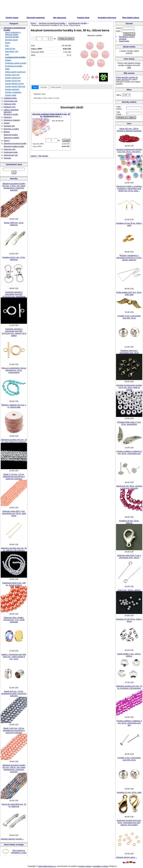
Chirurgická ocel (10, 101)
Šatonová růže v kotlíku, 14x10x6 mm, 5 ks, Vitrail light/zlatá (14, 620)
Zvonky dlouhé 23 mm (14, 83)
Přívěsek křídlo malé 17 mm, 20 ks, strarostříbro (129, 423)
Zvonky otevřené (12, 89)
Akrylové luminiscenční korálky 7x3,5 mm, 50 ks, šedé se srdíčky (129, 387)
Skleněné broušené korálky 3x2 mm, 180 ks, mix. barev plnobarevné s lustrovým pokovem (14, 768)
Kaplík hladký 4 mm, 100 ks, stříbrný (129, 655)
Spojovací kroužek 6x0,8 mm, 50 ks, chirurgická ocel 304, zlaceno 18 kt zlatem (129, 823)
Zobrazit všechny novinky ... (12, 839)
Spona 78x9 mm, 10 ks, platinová (14, 224)
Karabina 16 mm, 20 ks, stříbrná (129, 522)
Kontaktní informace (107, 18)
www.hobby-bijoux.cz (47, 866)
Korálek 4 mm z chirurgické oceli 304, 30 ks (129, 317)
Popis (35, 87)
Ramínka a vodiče (11, 129)
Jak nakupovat (59, 18)
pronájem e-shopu (101, 866)
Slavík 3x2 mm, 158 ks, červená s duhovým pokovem (129, 130)
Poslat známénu (56, 87)
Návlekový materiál (12, 120)
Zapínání (7, 158)
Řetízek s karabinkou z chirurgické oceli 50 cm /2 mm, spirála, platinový (129, 258)
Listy (7, 54)
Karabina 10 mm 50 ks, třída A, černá (129, 620)
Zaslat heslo (124, 41)
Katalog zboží (83, 18)
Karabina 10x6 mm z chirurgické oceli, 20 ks (129, 352)
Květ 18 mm (10, 48)
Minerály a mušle (11, 114)
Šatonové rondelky (12, 138)
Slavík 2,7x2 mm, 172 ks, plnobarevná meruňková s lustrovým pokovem (14, 477)
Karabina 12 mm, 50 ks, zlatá (129, 792)
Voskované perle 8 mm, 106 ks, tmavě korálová (14, 584)
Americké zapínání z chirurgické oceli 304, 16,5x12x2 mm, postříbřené (14, 294)
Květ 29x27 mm (12, 51)
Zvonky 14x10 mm (13, 78)
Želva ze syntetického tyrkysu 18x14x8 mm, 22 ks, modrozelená (14, 370)
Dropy (8, 43)
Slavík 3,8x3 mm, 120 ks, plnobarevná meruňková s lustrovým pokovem (14, 730)
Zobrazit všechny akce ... (127, 857)
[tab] (35, 87)
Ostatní (8, 60)
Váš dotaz (44, 87)
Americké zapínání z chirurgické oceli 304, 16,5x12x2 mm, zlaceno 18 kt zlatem (14, 332)
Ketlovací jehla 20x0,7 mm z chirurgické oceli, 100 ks (129, 556)
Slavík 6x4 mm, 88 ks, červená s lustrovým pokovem (129, 487)
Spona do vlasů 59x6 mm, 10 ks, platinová (14, 805)
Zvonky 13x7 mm (12, 75)
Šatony (7, 141)
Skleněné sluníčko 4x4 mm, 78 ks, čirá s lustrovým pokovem (14, 441)
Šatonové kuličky (11, 135)
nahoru (34, 156)
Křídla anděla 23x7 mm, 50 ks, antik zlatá (129, 293)
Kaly (7, 46)
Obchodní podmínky (36, 18)
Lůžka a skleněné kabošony (11, 111)
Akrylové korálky (12, 37)
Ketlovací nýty (10, 107)
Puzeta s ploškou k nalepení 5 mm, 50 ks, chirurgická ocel (129, 452)
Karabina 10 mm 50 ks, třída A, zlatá (129, 224)
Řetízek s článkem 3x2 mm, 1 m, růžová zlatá (14, 406)
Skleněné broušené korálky (15, 143)
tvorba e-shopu (85, 866)
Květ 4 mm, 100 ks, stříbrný (129, 590)
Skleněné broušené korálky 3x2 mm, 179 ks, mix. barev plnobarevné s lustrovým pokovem (14, 187)
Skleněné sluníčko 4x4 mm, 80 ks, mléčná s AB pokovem (14, 549)
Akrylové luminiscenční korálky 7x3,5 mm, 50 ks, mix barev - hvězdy (129, 152)
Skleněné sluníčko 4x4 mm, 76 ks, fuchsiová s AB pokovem (129, 687)
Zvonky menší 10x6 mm (15, 86)
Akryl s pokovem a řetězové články (13, 33)
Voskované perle (11, 152)
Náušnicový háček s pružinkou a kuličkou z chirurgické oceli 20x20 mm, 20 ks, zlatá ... (129, 188)
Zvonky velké (11, 95)
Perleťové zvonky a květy (16, 63)
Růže (7, 69)
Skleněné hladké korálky (14, 146)
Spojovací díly (10, 149)
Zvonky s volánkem (13, 92)
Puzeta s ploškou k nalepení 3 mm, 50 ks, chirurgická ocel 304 (129, 723)
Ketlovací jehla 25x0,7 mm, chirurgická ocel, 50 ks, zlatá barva (14, 513)
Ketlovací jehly (10, 104)
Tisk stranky (43, 156)
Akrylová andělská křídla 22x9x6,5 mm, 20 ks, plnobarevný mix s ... (51, 115)
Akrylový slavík (11, 40)
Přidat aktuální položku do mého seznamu (127, 78)
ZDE (129, 67)
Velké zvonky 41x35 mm (15, 72)
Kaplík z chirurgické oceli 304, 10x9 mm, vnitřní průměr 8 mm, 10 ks (14, 657)
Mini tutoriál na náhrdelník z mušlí (19, 852)
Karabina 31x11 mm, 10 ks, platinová (14, 258)
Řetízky (7, 132)
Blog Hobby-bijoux (131, 18)
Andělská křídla (10, 98)
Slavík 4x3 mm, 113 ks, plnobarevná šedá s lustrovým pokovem (14, 694)
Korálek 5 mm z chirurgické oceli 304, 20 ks (129, 759)
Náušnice (8, 117)
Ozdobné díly (9, 126)
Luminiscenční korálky (15, 57)
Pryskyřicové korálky (14, 66)
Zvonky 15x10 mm (13, 81)
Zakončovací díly (11, 155)
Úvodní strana (12, 18)
